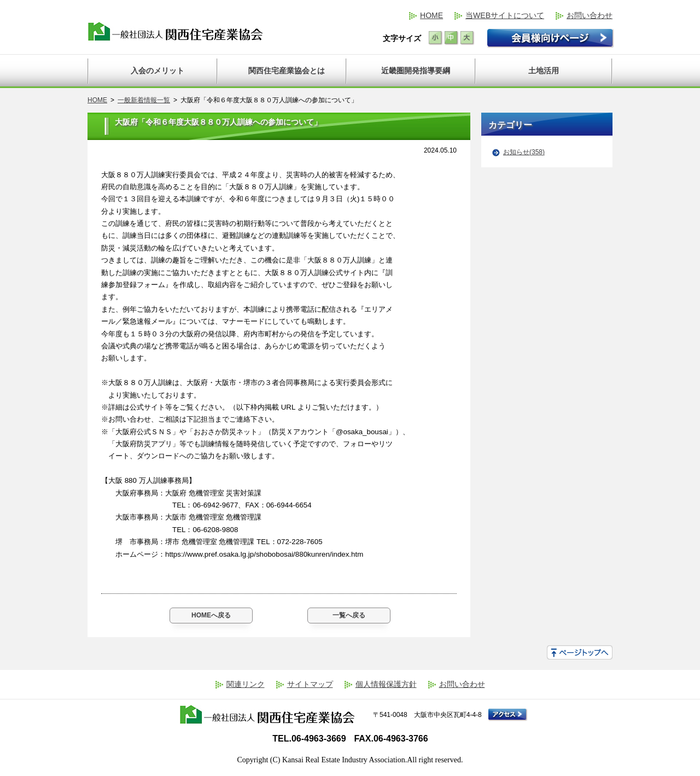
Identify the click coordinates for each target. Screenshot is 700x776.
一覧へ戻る (349, 615)
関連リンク (246, 684)
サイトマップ (310, 684)
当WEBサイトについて (505, 15)
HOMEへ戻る (211, 615)
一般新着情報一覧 (144, 100)
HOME (431, 15)
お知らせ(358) (524, 152)
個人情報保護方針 (386, 684)
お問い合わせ (590, 15)
